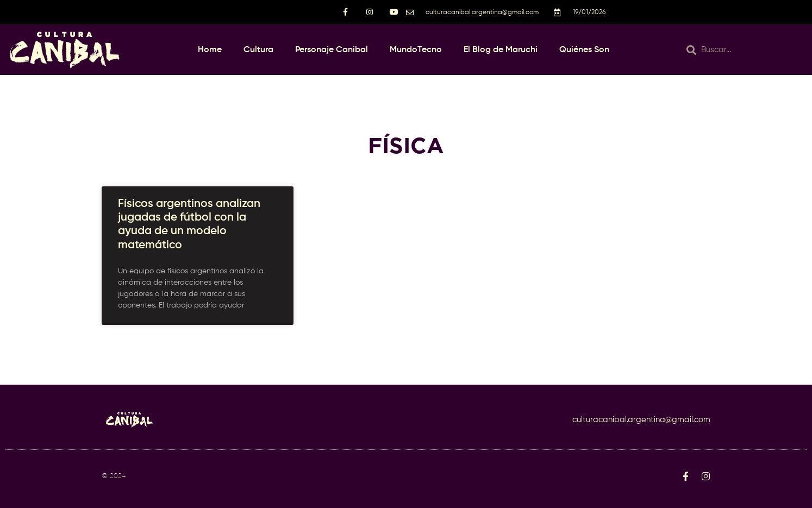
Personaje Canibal (332, 50)
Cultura (258, 50)
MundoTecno (416, 50)
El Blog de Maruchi (501, 50)
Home (210, 50)
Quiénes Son (584, 50)
